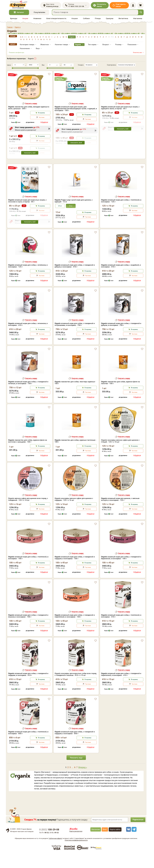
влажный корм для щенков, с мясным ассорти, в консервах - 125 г (120, 514)
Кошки (75, 20)
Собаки (86, 20)
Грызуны (110, 20)
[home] (20, 5)
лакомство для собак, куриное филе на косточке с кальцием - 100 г (28, 455)
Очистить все (137, 54)
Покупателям (39, 14)
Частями (41, 119)
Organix (31, 60)
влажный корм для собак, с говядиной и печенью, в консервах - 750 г (28, 397)
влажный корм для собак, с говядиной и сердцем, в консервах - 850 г (75, 747)
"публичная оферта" (55, 853)
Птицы (98, 20)
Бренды (14, 20)
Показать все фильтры (16, 54)
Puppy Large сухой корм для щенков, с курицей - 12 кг (74, 215)
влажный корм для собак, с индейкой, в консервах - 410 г (121, 280)
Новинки (37, 20)
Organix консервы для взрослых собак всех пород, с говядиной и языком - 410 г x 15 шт (76, 689)
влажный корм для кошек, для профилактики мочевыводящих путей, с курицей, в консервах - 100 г (76, 110)
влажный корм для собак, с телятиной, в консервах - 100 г (28, 572)
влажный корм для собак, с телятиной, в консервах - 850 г (28, 747)
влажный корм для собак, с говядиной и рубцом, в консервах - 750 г (121, 339)
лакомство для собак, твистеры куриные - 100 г (75, 397)
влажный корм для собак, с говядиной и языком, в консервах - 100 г (28, 630)
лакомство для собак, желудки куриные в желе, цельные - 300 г (29, 109)
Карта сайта (115, 844)
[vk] (128, 844)
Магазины (138, 20)
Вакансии (96, 844)
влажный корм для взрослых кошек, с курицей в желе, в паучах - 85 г (120, 109)
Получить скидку (31, 105)
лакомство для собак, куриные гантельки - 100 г (76, 455)
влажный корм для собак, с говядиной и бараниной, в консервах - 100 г (121, 572)
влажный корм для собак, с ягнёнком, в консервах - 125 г (28, 280)
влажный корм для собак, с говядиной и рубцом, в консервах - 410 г (75, 280)
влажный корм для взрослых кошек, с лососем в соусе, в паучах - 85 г (27, 215)
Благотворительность (56, 20)
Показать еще (76, 772)
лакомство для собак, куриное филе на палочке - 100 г (120, 397)
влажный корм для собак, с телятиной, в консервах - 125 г (121, 215)
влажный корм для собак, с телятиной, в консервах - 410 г (121, 630)
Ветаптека (123, 20)
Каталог (20, 14)
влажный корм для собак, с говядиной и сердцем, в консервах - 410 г (28, 689)
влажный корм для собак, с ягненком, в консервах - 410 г (28, 339)
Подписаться (137, 834)
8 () (49, 844)
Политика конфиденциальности (76, 855)
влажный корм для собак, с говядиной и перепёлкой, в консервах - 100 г (75, 630)
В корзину (41, 114)
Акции (25, 20)
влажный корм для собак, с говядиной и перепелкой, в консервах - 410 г (121, 689)
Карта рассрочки (76, 845)
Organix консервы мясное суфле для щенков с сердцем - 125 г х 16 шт (74, 514)
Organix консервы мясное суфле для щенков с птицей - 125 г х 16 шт (120, 455)
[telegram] (134, 844)
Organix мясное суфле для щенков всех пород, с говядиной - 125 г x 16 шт (28, 514)
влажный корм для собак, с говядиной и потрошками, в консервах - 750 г (75, 339)
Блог (105, 844)
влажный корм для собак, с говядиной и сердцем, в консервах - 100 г (75, 572)
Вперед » (83, 782)
